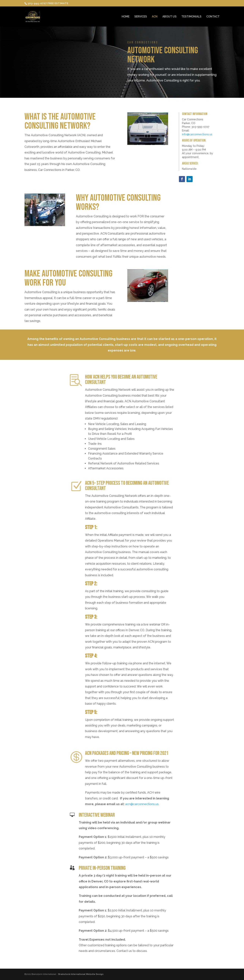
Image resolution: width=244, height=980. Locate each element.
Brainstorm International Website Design (81, 974)
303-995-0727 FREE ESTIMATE (48, 3)
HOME (126, 17)
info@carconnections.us (197, 134)
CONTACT (213, 17)
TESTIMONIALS (191, 17)
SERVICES (141, 17)
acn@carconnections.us (142, 804)
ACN (155, 17)
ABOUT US (169, 17)
